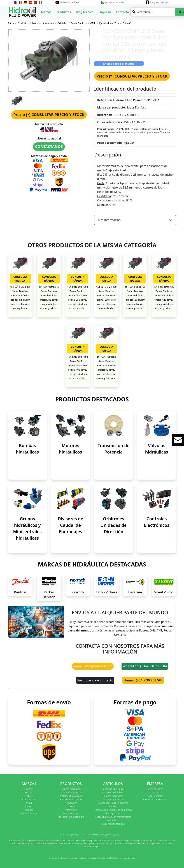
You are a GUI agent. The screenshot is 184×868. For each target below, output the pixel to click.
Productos (23, 23)
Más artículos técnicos (113, 824)
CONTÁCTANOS (49, 146)
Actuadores (71, 803)
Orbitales (62, 23)
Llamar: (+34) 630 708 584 (143, 680)
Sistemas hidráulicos (71, 796)
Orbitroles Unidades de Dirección (114, 525)
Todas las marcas (29, 813)
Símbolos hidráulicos (113, 792)
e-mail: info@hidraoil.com (93, 666)
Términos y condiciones (124, 858)
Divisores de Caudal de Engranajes (70, 525)
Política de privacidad (88, 858)
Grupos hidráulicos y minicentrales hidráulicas (113, 819)
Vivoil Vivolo (164, 592)
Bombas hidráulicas (71, 789)
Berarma (135, 592)
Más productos (71, 813)
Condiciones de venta (59, 858)
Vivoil (29, 803)
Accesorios (71, 806)
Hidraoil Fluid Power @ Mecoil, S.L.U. (102, 835)
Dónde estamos (155, 796)
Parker (29, 796)
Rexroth (78, 592)
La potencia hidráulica (113, 789)
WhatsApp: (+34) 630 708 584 (145, 666)
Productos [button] (64, 12)
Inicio (11, 23)
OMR (93, 23)
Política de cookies (106, 858)
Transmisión (71, 810)
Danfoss (20, 592)
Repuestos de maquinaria (71, 817)
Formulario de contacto (95, 680)
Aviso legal (73, 858)
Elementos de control (71, 799)
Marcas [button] (46, 12)
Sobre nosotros (155, 789)
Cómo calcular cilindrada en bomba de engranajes (113, 812)
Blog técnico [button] (85, 12)
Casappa (29, 810)
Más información (109, 220)
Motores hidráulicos (43, 23)
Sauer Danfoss (79, 23)
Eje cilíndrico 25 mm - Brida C (115, 23)
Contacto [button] (122, 12)
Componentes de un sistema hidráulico (113, 805)
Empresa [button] (105, 12)
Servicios (155, 792)
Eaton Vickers (106, 592)
